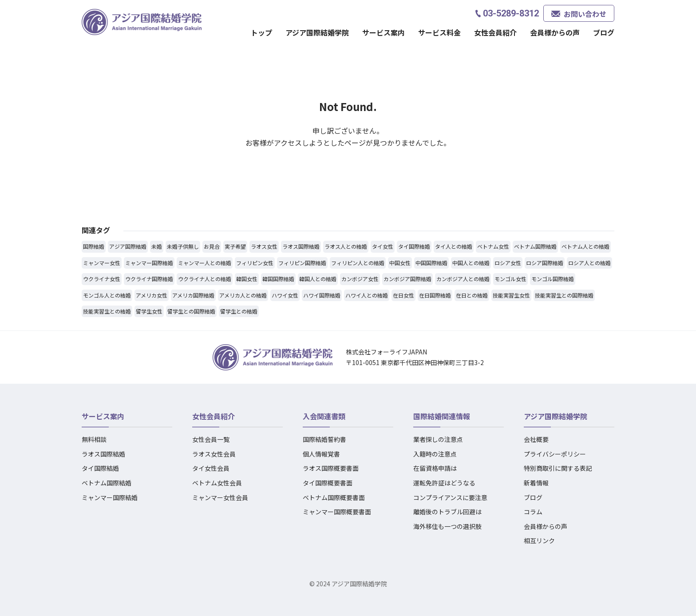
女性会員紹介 (495, 32)
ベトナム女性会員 (217, 483)
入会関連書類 (324, 416)
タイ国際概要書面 (328, 483)
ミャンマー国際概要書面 (337, 512)
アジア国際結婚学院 (317, 32)
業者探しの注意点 (438, 439)
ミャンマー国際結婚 (110, 497)
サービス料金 (439, 32)
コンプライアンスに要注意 (450, 497)
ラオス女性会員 (214, 454)
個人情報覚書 (321, 454)
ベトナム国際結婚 (107, 483)
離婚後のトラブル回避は (447, 512)
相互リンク (539, 540)
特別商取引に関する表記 (558, 468)
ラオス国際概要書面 (331, 468)
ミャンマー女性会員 (220, 497)
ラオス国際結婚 (103, 454)
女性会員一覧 (211, 439)
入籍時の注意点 (435, 454)
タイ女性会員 (211, 468)
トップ (261, 32)
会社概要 (536, 439)
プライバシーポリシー (555, 454)
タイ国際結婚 (100, 468)
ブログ (604, 32)
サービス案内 (384, 32)
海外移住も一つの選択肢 (447, 526)
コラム (533, 512)
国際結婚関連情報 (442, 416)
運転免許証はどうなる (444, 483)
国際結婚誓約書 (324, 439)
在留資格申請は (435, 468)
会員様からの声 (555, 32)
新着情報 (536, 483)
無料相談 (94, 439)
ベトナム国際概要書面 (334, 497)
